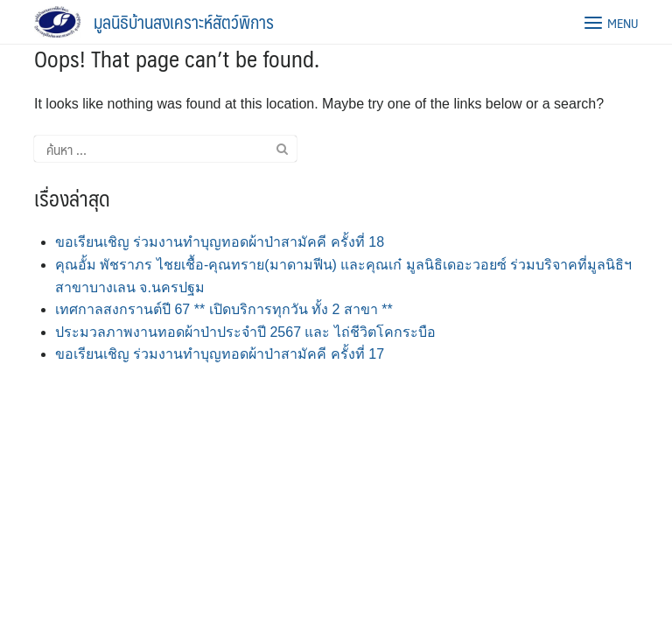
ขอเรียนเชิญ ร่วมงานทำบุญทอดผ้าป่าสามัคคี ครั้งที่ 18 (220, 242)
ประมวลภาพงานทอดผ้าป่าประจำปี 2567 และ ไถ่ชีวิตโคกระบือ (245, 332)
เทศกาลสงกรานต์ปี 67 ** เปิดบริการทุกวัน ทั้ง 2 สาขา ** (224, 309)
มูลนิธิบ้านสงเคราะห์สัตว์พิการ (184, 22)
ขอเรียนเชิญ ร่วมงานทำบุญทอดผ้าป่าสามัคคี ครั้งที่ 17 (220, 354)
